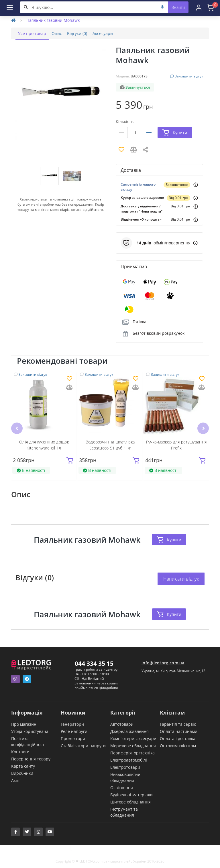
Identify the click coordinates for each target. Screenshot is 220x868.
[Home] (13, 20)
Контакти (20, 751)
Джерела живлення (129, 731)
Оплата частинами (179, 731)
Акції (16, 780)
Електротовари (125, 767)
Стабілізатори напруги (83, 745)
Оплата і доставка (178, 738)
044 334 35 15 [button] (94, 663)
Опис (62, 33)
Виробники (22, 773)
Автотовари (122, 724)
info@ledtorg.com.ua (163, 662)
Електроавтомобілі (129, 760)
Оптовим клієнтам (178, 745)
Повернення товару (31, 759)
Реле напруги (74, 731)
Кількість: (125, 121)
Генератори (72, 724)
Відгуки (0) (85, 33)
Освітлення (122, 787)
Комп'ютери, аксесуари (133, 738)
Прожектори (73, 738)
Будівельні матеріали (131, 794)
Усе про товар (34, 33)
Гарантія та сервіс (178, 724)
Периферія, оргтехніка (132, 753)
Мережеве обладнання (133, 745)
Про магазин (24, 724)
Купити (169, 540)
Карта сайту (23, 766)
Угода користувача (30, 731)
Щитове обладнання (130, 802)
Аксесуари (114, 33)
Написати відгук (181, 579)
